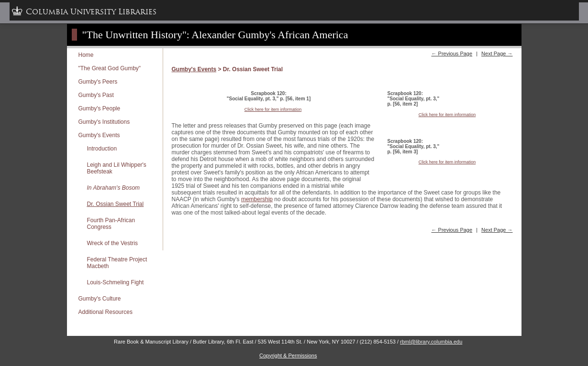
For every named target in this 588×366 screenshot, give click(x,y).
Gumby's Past (96, 95)
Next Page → (497, 54)
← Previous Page (452, 54)
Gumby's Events (99, 135)
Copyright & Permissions (288, 355)
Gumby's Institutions (104, 122)
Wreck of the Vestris (112, 243)
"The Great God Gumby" (110, 68)
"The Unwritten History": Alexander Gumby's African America (215, 35)
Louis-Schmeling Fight (116, 282)
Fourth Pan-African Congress (111, 224)
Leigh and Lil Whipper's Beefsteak (117, 168)
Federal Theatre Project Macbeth (117, 263)
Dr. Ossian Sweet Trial (116, 204)
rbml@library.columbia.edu (431, 342)
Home (86, 55)
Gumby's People (100, 108)
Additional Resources (105, 312)
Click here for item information (273, 109)
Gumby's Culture (100, 299)
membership (257, 199)
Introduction (102, 149)
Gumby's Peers (98, 82)
